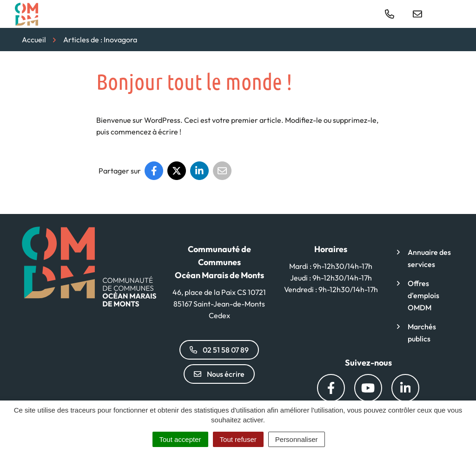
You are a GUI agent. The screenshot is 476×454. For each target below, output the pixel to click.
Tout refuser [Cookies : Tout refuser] (238, 439)
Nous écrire (219, 374)
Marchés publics (422, 333)
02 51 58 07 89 (219, 350)
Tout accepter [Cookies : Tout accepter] (180, 439)
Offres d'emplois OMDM (423, 295)
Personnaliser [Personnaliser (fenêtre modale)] (297, 439)
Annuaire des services (429, 258)
